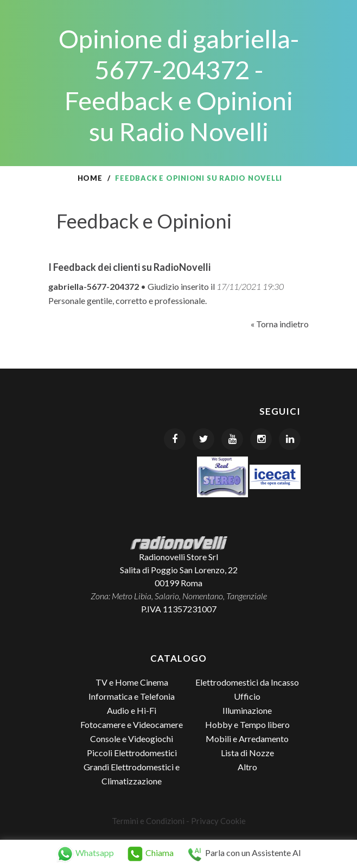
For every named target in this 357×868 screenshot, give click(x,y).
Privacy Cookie (218, 821)
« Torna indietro (280, 324)
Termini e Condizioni (148, 821)
